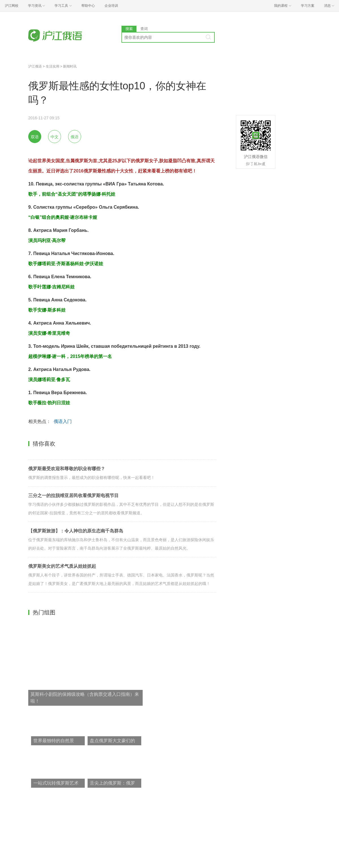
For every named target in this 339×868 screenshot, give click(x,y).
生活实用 (53, 66)
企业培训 (111, 6)
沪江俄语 (35, 66)
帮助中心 (88, 6)
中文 (55, 137)
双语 (35, 137)
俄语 (75, 137)
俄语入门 (63, 421)
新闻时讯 (70, 66)
